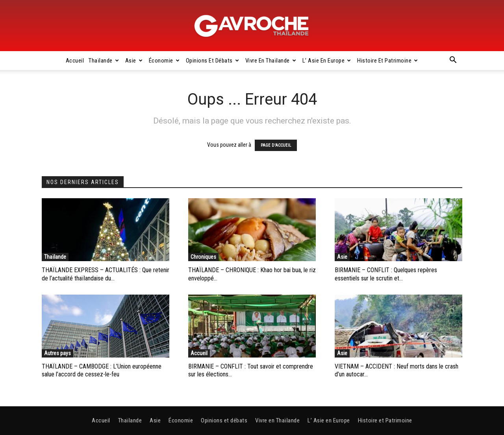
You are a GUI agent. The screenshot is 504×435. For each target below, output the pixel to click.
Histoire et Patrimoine (388, 61)
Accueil (75, 61)
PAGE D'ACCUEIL (276, 145)
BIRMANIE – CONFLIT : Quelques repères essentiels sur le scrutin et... (386, 274)
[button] (453, 61)
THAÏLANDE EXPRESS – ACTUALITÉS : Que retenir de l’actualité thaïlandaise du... (106, 274)
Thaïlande (104, 61)
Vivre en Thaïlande (271, 61)
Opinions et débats (213, 61)
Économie (164, 61)
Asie (134, 61)
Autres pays (57, 353)
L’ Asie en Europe (327, 61)
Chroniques (203, 257)
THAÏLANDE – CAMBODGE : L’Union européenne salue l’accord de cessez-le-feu (102, 370)
